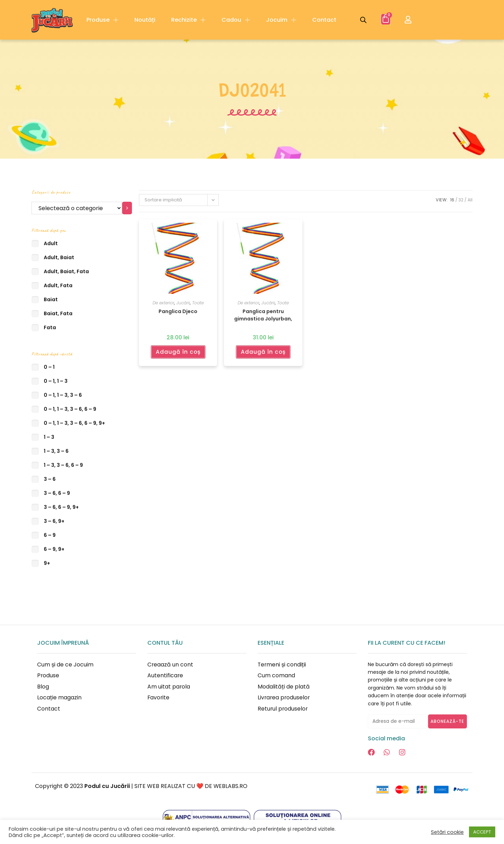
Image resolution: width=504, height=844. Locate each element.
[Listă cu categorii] (77, 208)
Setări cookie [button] (447, 832)
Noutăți (145, 20)
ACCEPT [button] (482, 832)
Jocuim (281, 20)
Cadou (236, 20)
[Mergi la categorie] (127, 208)
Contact (324, 20)
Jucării (183, 303)
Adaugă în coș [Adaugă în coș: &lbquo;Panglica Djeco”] (178, 351)
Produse (103, 20)
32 (461, 200)
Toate (198, 303)
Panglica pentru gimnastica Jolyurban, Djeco (263, 315)
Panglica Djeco (178, 311)
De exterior (163, 303)
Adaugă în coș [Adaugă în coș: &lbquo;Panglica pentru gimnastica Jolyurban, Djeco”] (263, 351)
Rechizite (188, 20)
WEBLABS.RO (231, 786)
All (470, 200)
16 (452, 200)
